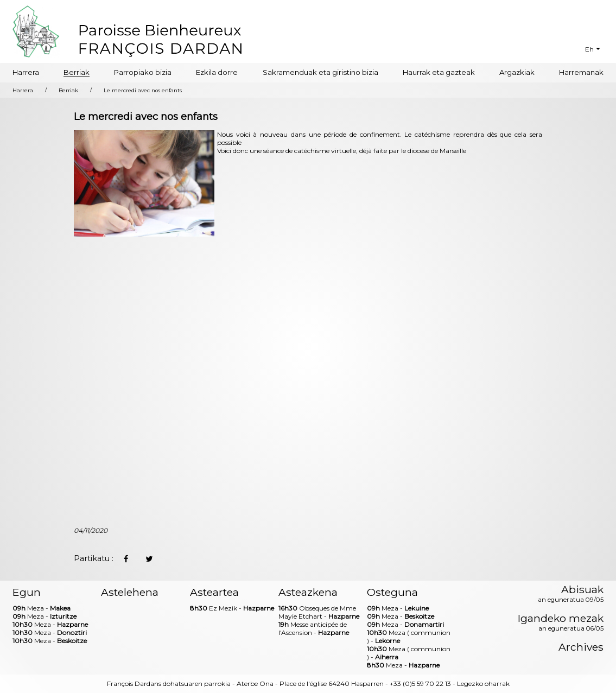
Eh (589, 49)
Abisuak (571, 594)
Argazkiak (517, 72)
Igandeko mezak (561, 623)
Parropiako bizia (143, 72)
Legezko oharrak (483, 684)
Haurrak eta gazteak (439, 72)
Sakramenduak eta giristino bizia (320, 72)
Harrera (26, 72)
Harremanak (581, 72)
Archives (581, 647)
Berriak (77, 72)
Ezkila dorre (217, 72)
